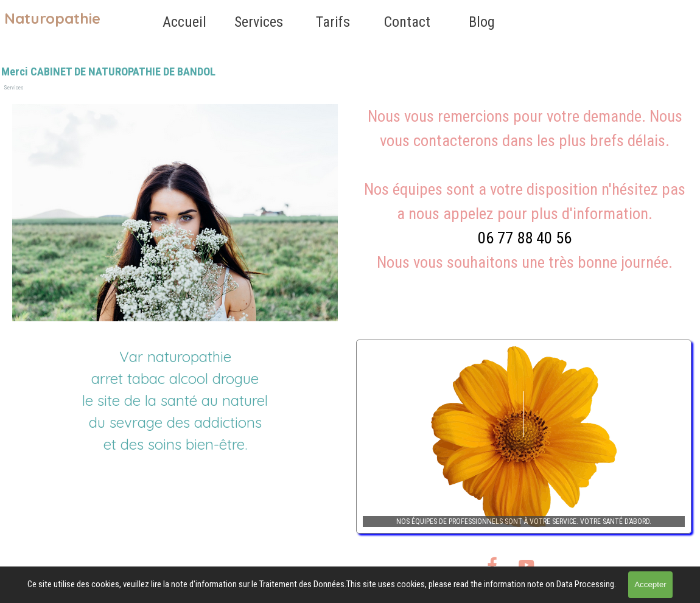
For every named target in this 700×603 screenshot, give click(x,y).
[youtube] (526, 565)
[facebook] (492, 565)
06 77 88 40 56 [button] (525, 238)
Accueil (184, 22)
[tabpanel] (525, 201)
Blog (482, 22)
